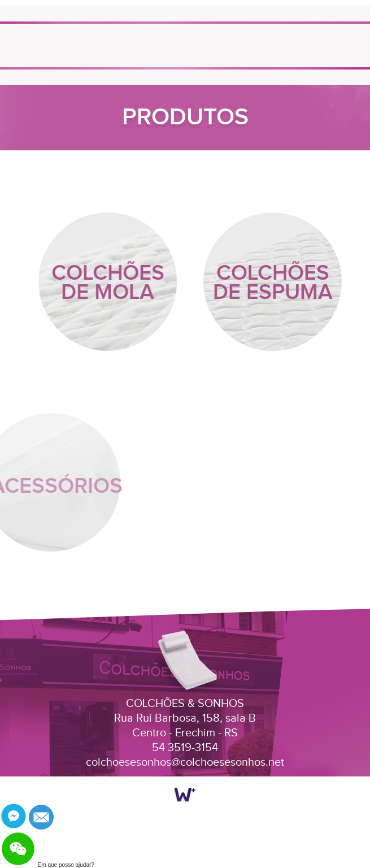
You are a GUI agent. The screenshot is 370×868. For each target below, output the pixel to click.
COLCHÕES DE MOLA (109, 283)
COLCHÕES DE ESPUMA (273, 283)
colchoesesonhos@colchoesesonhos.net (185, 762)
